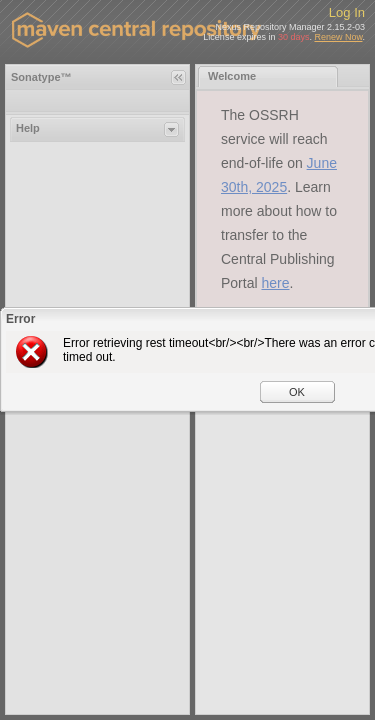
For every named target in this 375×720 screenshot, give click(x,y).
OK (297, 392)
